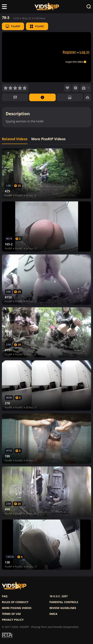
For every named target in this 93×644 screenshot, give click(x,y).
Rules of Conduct (15, 602)
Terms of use (11, 614)
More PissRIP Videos (48, 139)
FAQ (5, 596)
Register (69, 52)
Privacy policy (13, 620)
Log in (84, 52)
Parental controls (64, 602)
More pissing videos (17, 608)
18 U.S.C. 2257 (59, 596)
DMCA (53, 614)
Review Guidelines (63, 608)
